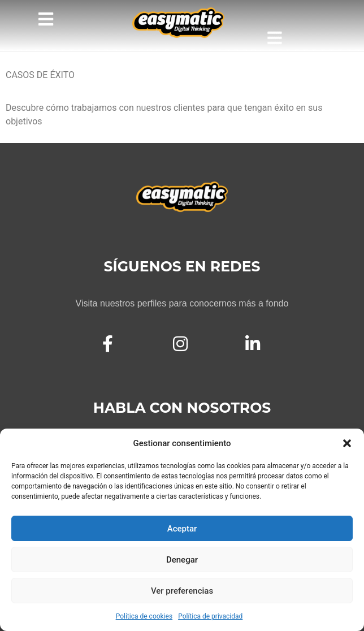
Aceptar (182, 529)
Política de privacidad (210, 616)
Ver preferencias (182, 591)
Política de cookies (144, 616)
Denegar (182, 560)
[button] (347, 443)
